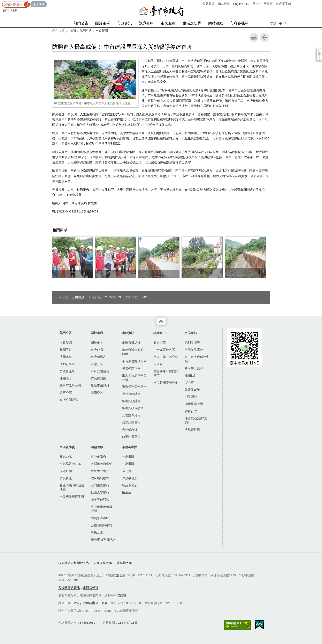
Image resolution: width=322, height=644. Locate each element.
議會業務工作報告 (134, 387)
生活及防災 (192, 23)
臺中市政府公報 (70, 385)
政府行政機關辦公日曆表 (91, 603)
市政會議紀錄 (131, 343)
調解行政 (191, 411)
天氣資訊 (66, 457)
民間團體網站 (100, 485)
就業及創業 (192, 390)
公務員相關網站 (102, 525)
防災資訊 (66, 478)
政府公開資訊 (69, 400)
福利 (6, 10)
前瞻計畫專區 (131, 437)
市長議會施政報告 (134, 361)
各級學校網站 (100, 471)
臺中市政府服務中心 (197, 359)
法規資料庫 (192, 430)
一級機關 (128, 457)
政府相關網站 (100, 478)
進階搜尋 (39, 4)
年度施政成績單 (133, 408)
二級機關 (128, 464)
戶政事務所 (130, 478)
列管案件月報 (131, 415)
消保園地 (191, 397)
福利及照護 (192, 343)
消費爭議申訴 (194, 404)
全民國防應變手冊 (72, 497)
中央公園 (97, 532)
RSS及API (253, 4)
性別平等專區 (100, 518)
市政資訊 (124, 23)
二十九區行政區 (164, 350)
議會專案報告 (131, 368)
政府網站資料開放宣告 (74, 563)
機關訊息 (66, 357)
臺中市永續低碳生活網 (103, 509)
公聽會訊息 (67, 371)
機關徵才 (66, 378)
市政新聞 (102, 31)
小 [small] (280, 23)
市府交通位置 (100, 371)
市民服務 (168, 23)
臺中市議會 (98, 457)
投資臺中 (160, 364)
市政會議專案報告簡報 (134, 352)
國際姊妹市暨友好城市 (166, 373)
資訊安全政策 (103, 563)
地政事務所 (130, 485)
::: (1, 2)
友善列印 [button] (254, 37)
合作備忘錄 (130, 430)
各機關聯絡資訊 (69, 588)
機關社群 (191, 375)
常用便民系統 (194, 350)
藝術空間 (97, 393)
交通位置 (119, 575)
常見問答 (208, 4)
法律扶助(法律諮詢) (196, 420)
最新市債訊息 (100, 385)
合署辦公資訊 (194, 368)
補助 (14, 10)
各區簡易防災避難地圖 (72, 487)
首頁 (73, 31)
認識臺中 (146, 23)
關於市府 (103, 23)
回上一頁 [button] (264, 37)
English (238, 4)
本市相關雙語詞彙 (166, 382)
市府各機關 (239, 23)
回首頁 (268, 4)
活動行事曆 (67, 364)
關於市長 (97, 343)
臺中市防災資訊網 (103, 539)
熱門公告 (81, 23)
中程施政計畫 (131, 394)
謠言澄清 (66, 393)
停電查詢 (66, 471)
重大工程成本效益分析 (134, 377)
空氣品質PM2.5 (70, 464)
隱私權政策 (124, 563)
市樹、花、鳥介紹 (166, 357)
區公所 (127, 471)
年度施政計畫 (131, 401)
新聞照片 (66, 350)
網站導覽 (224, 4)
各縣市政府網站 (102, 464)
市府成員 (97, 350)
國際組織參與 (131, 422)
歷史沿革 (160, 343)
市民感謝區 (98, 378)
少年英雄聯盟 (100, 500)
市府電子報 (283, 4)
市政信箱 (120, 595)
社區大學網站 (100, 492)
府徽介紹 (97, 364)
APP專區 (191, 382)
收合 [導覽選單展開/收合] (161, 321)
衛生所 (127, 492)
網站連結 (216, 23)
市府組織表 (98, 357)
